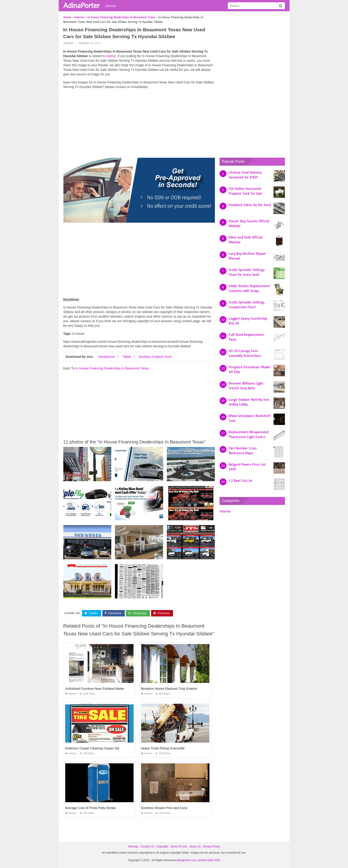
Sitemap (133, 847)
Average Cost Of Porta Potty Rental (90, 808)
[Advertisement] (139, 125)
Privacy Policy (211, 847)
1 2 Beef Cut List (240, 481)
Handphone (106, 357)
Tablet (127, 357)
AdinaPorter (81, 5)
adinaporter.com (186, 860)
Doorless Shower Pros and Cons (164, 808)
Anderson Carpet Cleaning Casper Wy (92, 748)
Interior (111, 6)
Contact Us (147, 847)
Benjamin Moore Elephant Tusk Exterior (169, 689)
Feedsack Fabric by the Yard (250, 205)
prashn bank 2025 (209, 860)
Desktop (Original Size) (155, 357)
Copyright (162, 847)
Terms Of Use (179, 847)
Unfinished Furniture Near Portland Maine (95, 689)
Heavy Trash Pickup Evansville (163, 748)
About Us (195, 847)
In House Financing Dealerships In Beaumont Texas (112, 368)
